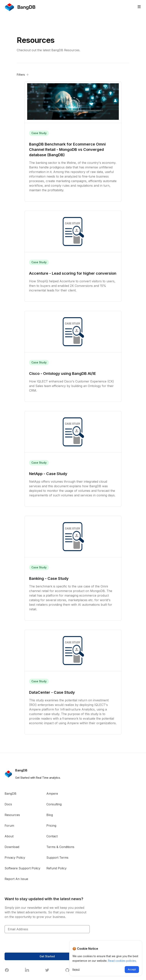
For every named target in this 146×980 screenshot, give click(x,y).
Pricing (51, 826)
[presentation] (33, 943)
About (9, 836)
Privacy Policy (15, 858)
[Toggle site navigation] (139, 7)
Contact (52, 836)
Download (12, 847)
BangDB (10, 794)
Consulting (54, 804)
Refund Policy (56, 868)
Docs (8, 804)
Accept (132, 969)
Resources (12, 815)
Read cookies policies (122, 961)
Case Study (39, 133)
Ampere (52, 794)
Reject (76, 969)
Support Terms (57, 858)
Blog (50, 815)
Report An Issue (16, 879)
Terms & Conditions (60, 847)
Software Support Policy (22, 868)
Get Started (47, 956)
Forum (9, 826)
